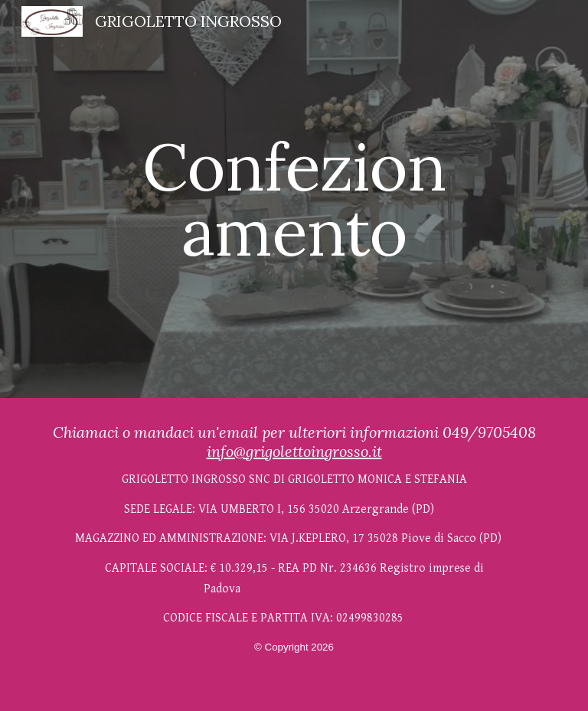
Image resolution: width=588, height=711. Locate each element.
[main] (294, 199)
